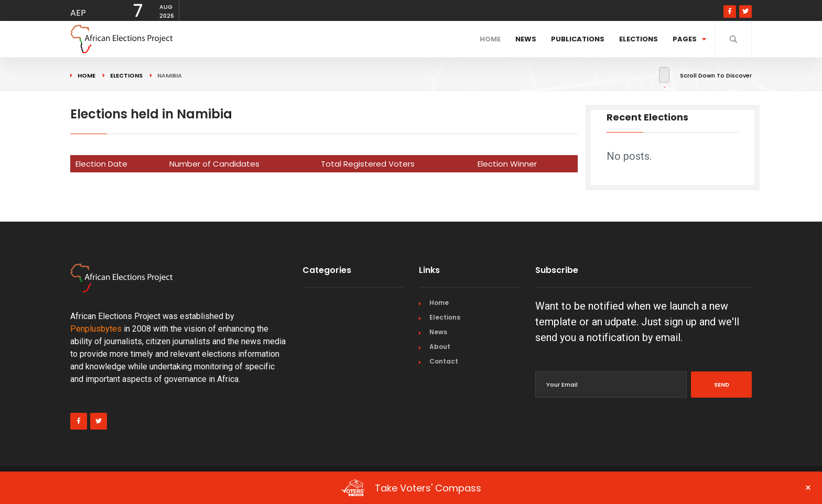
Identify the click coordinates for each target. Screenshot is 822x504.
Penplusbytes (96, 329)
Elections (639, 39)
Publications (578, 39)
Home (490, 39)
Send (722, 385)
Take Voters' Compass (576, 488)
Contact (444, 361)
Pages (689, 39)
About (440, 347)
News (526, 39)
